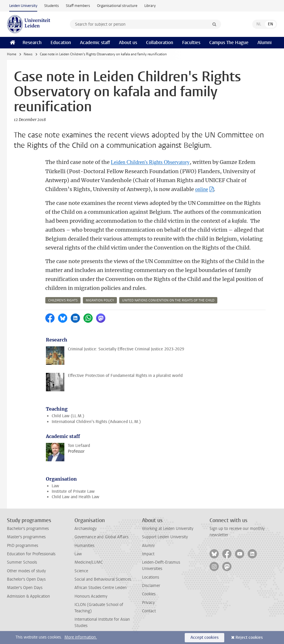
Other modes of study (26, 571)
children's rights (63, 300)
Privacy (148, 603)
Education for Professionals (31, 554)
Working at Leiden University (168, 529)
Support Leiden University (165, 537)
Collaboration (160, 43)
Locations (151, 577)
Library (150, 6)
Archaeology (86, 529)
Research (32, 43)
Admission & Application (28, 596)
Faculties (191, 43)
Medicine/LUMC (89, 562)
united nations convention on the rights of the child (168, 300)
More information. (81, 637)
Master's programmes (26, 537)
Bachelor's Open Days (26, 579)
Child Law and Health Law (75, 497)
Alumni (265, 43)
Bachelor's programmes (28, 529)
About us (128, 43)
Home (12, 54)
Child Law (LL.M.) (68, 416)
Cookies (149, 594)
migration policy (100, 300)
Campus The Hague (229, 43)
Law (55, 486)
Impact (148, 554)
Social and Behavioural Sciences (103, 579)
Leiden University (23, 6)
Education (61, 43)
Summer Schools (22, 562)
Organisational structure (117, 6)
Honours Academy (91, 596)
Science (81, 571)
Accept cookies (204, 638)
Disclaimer (151, 586)
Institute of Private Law (73, 491)
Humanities (84, 546)
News (28, 54)
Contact (149, 611)
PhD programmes (23, 546)
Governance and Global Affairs (101, 537)
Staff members (78, 6)
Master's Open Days (25, 588)
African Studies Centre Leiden (101, 588)
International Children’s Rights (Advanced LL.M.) (96, 422)
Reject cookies (249, 638)
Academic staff (95, 43)
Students (52, 6)
